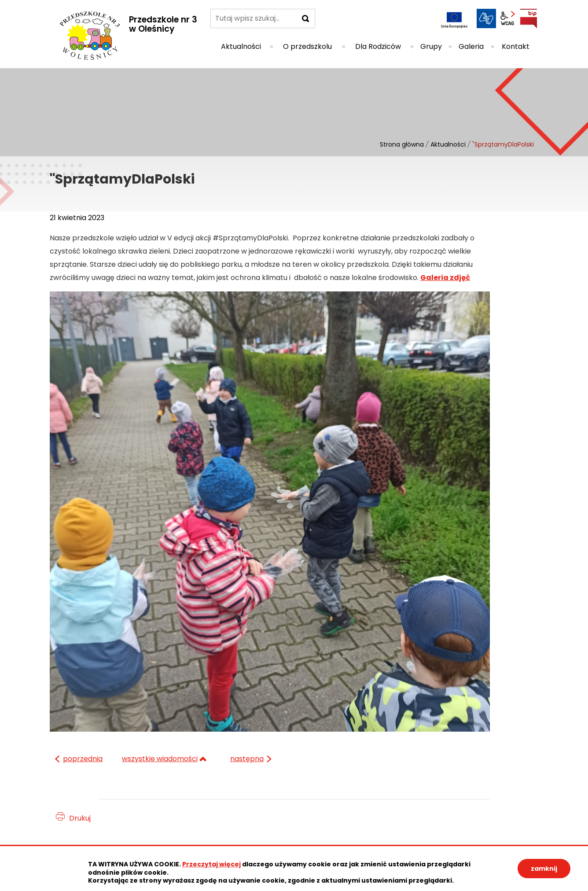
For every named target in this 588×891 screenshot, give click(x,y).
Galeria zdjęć (445, 278)
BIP (529, 18)
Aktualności (448, 144)
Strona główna (402, 144)
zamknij (544, 869)
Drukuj (80, 818)
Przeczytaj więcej (211, 864)
